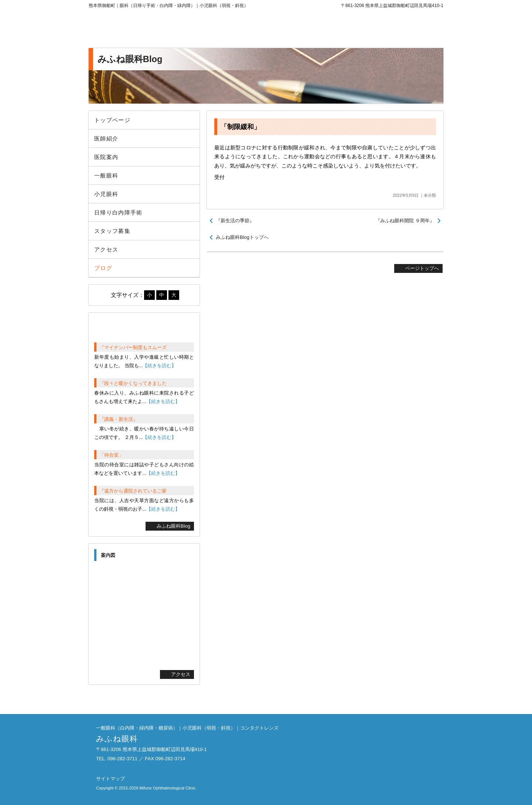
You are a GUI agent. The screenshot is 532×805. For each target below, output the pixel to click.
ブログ (103, 268)
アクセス (106, 249)
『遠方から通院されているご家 (133, 491)
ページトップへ (422, 268)
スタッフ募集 (112, 231)
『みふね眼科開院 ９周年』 (405, 221)
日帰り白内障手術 (118, 212)
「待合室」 (111, 455)
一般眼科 (106, 175)
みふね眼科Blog (173, 526)
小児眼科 (106, 194)
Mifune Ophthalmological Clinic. (168, 788)
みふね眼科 (150, 30)
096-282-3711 (382, 30)
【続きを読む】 (159, 366)
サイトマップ (110, 779)
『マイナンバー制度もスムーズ (133, 347)
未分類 (430, 195)
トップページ (112, 120)
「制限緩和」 (241, 127)
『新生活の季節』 (235, 221)
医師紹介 (106, 138)
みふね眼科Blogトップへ (242, 237)
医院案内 (106, 157)
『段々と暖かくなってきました (133, 383)
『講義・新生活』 (119, 419)
